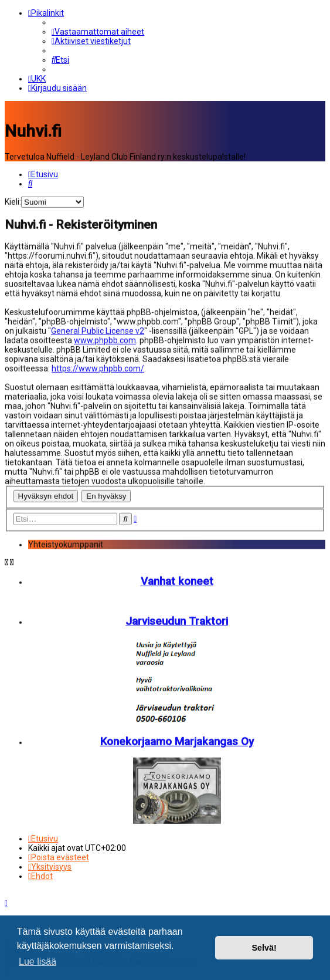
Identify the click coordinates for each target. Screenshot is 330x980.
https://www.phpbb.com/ (98, 367)
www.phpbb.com (105, 339)
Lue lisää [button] (38, 962)
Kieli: (13, 201)
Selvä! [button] (264, 948)
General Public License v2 (98, 330)
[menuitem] (98, 32)
